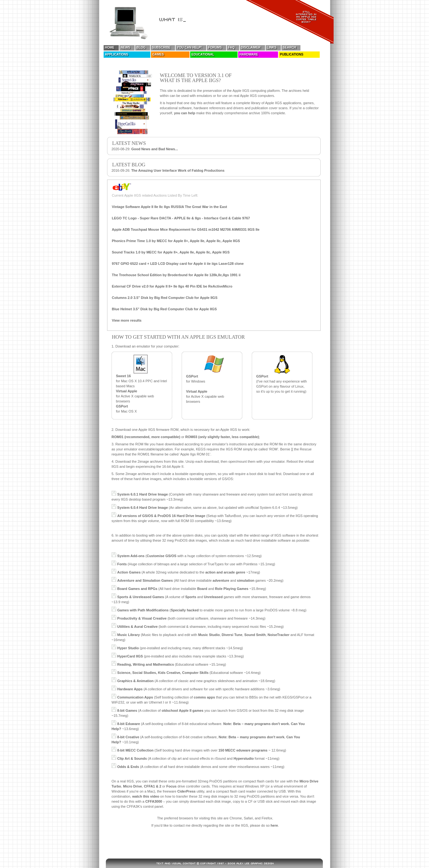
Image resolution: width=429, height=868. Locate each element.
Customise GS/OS (161, 556)
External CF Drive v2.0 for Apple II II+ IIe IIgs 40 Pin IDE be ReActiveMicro (172, 286)
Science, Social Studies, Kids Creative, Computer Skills (163, 673)
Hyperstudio (244, 758)
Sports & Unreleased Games (141, 597)
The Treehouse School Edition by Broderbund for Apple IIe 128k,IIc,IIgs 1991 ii (176, 275)
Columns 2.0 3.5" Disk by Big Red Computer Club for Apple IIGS (165, 298)
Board (202, 589)
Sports (191, 597)
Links (272, 48)
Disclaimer (251, 48)
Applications (117, 54)
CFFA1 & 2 (153, 786)
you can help (185, 113)
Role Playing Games (232, 589)
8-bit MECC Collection (135, 750)
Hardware (249, 54)
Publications (292, 54)
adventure (221, 580)
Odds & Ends (128, 767)
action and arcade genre (225, 572)
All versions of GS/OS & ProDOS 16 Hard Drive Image (161, 516)
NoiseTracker (278, 635)
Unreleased (213, 597)
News (125, 48)
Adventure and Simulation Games (145, 580)
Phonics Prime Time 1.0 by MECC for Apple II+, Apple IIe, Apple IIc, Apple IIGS (176, 241)
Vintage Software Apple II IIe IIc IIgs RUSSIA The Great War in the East (169, 207)
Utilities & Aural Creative (137, 627)
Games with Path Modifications (143, 610)
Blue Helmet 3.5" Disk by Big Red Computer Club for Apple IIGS (164, 309)
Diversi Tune (232, 635)
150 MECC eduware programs (243, 750)
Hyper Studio (128, 648)
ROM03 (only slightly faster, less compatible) (222, 437)
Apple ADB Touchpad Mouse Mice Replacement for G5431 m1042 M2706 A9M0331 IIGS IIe (186, 229)
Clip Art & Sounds (132, 758)
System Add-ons (131, 556)
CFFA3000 (154, 801)
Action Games (129, 572)
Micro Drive (132, 786)
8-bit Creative (128, 737)
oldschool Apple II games (183, 710)
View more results (127, 320)
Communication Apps (135, 697)
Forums (215, 48)
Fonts (122, 564)
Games (158, 54)
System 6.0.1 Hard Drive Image (142, 494)
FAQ (231, 48)
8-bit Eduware (129, 724)
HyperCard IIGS (130, 656)
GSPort (122, 406)
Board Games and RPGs (137, 589)
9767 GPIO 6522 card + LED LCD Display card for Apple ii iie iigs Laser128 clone (178, 264)
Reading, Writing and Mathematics (146, 664)
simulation (246, 580)
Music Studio (209, 635)
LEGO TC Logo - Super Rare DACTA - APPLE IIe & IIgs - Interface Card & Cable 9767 (181, 218)
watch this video (146, 796)
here (274, 825)
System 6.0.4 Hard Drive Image (142, 508)
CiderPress (186, 791)
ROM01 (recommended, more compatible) (146, 437)
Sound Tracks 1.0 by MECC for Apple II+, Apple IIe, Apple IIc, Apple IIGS (171, 252)
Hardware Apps (130, 689)
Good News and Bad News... (154, 149)
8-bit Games (127, 710)
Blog (141, 48)
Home (110, 48)
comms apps (204, 697)
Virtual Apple (127, 391)
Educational (203, 54)
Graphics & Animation (135, 681)
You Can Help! (189, 48)
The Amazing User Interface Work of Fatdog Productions (178, 170)
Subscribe (161, 48)
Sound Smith (255, 635)
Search (289, 48)
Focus (171, 786)
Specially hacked (185, 610)
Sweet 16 (123, 376)
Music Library (129, 635)
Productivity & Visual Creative (142, 618)
